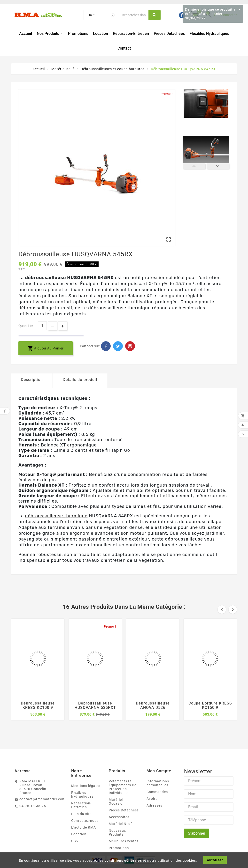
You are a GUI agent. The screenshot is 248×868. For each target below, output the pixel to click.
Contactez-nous (85, 821)
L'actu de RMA (84, 827)
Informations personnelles (158, 783)
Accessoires (119, 817)
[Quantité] (42, 326)
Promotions (119, 848)
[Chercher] (134, 15)
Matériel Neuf (120, 824)
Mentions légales (86, 786)
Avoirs (152, 799)
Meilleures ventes (124, 841)
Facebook (106, 346)
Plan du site (81, 814)
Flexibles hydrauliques (82, 794)
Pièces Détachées (124, 810)
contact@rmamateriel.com (42, 799)
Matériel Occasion (117, 801)
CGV (75, 841)
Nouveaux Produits (117, 832)
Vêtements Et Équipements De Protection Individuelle (123, 787)
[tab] (32, 381)
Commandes (157, 792)
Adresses (154, 805)
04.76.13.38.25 (33, 806)
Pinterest (130, 346)
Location (79, 834)
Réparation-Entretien (81, 805)
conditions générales (123, 861)
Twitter (118, 346)
